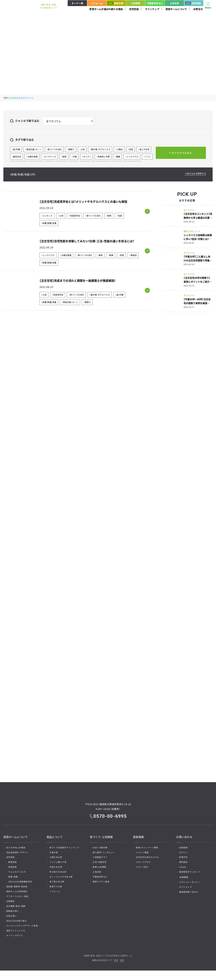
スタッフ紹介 (143, 869)
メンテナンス (51, 157)
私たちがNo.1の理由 (17, 848)
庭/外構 (17, 150)
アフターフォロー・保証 (18, 902)
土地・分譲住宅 (100, 864)
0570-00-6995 (110, 816)
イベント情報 (143, 853)
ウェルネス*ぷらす (18, 875)
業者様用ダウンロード (190, 875)
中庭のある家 (56, 869)
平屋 (76, 157)
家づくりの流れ (56, 150)
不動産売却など (155, 3)
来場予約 (184, 858)
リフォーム (97, 3)
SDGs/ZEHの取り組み (17, 929)
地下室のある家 (57, 885)
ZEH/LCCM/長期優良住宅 (22, 885)
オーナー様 (77, 3)
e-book (183, 869)
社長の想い (12, 923)
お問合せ (198, 9)
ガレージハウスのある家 (62, 880)
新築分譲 (115, 3)
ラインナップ (152, 9)
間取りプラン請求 (102, 885)
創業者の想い (13, 918)
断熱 (65, 157)
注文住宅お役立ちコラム (148, 858)
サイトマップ (186, 891)
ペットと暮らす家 (58, 864)
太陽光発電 (33, 157)
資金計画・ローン (34, 150)
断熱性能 (13, 864)
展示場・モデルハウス (102, 150)
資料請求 (184, 864)
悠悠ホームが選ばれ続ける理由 (106, 9)
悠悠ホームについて (176, 9)
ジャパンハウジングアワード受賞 (23, 934)
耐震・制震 (14, 880)
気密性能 (13, 869)
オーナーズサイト (15, 945)
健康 (120, 157)
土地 (84, 150)
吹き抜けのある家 (58, 875)
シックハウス (135, 157)
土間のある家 (56, 858)
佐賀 (122, 970)
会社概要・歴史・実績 (16, 912)
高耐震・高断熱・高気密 (17, 891)
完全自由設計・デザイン (18, 853)
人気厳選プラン (101, 858)
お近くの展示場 (101, 848)
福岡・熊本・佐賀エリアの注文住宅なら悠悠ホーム (109, 965)
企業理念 (11, 907)
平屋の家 (54, 853)
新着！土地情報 (100, 869)
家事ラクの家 (56, 891)
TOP (6, 98)
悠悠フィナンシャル (16, 939)
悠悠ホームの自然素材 (17, 896)
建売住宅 (17, 157)
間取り (72, 150)
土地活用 (174, 3)
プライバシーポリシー (190, 885)
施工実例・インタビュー (104, 853)
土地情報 (136, 3)
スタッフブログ (144, 864)
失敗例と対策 (105, 157)
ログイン (184, 853)
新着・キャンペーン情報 (147, 848)
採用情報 (193, 3)
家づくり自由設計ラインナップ (65, 848)
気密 (133, 150)
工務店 (121, 150)
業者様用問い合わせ (189, 896)
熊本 (116, 970)
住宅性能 (134, 9)
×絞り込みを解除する (194, 174)
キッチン (89, 157)
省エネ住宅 (147, 150)
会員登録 (184, 848)
